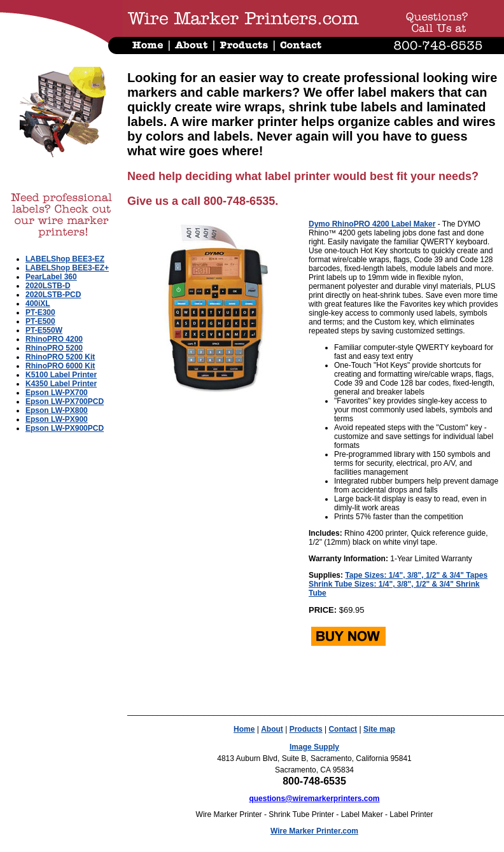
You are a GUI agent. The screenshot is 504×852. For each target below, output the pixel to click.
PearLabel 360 (51, 277)
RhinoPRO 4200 (54, 339)
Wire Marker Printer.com (314, 831)
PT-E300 (40, 312)
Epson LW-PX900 (57, 419)
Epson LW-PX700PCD (65, 402)
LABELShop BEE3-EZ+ (67, 268)
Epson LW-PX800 (57, 410)
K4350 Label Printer (61, 384)
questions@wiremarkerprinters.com (314, 799)
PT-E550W (44, 330)
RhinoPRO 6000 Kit (60, 366)
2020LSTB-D (48, 286)
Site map (379, 729)
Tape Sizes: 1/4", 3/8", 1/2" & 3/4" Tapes (416, 575)
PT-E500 (40, 321)
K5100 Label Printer (61, 375)
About (272, 729)
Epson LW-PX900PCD (65, 428)
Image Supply (314, 747)
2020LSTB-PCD (53, 295)
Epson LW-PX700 (57, 393)
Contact (343, 729)
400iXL (38, 304)
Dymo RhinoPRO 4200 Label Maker (372, 224)
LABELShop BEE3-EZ (65, 259)
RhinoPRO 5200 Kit (60, 357)
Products (306, 729)
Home (244, 729)
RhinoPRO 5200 (54, 348)
